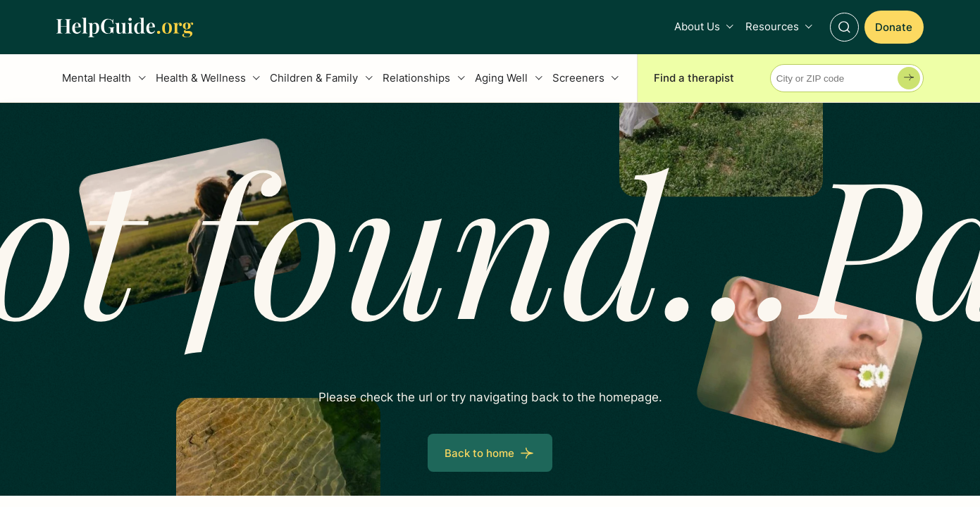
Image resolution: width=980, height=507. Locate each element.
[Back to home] (490, 453)
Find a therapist (694, 78)
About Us (697, 26)
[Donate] (894, 27)
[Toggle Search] (844, 27)
